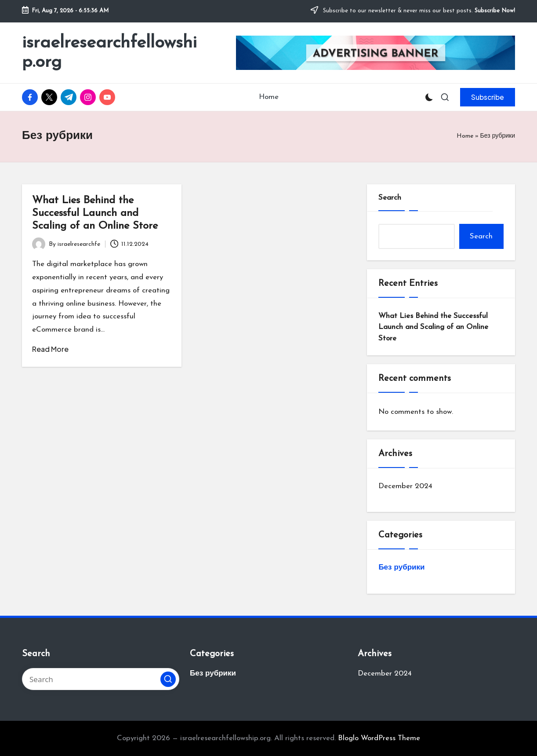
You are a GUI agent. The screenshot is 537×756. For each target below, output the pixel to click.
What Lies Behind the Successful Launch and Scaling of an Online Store (95, 213)
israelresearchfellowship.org (109, 53)
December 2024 (405, 486)
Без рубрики (401, 568)
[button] (488, 97)
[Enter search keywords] (101, 679)
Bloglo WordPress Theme (379, 738)
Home (465, 136)
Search (390, 198)
